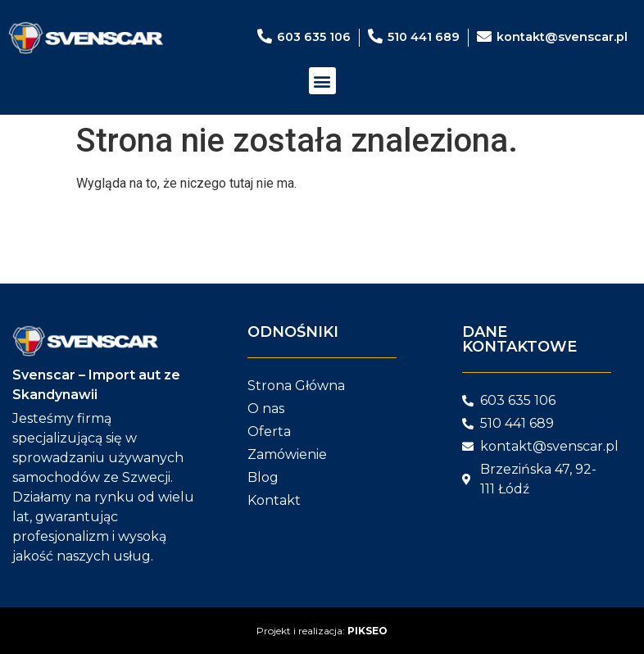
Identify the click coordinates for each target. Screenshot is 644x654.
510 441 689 (424, 37)
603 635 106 (314, 37)
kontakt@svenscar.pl (562, 37)
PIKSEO (367, 631)
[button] (322, 81)
